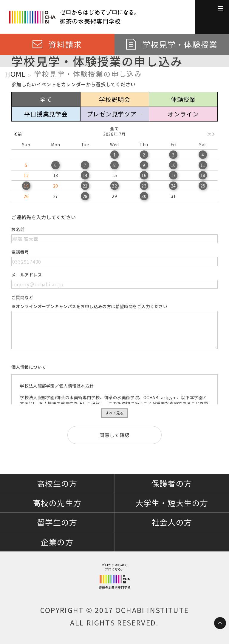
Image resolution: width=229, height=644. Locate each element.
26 (26, 196)
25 (203, 186)
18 (203, 175)
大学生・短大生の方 (172, 503)
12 (26, 175)
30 (144, 196)
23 (144, 186)
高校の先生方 (57, 503)
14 (85, 175)
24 (173, 186)
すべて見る (114, 413)
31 (173, 196)
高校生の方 (57, 483)
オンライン (183, 114)
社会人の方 (172, 522)
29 (114, 196)
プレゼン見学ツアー (114, 114)
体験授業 (183, 99)
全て (46, 99)
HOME (16, 74)
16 (144, 175)
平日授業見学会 (46, 114)
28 (85, 196)
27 (56, 196)
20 (56, 186)
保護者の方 (172, 483)
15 (114, 175)
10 (173, 165)
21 (85, 186)
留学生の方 (57, 522)
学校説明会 (114, 99)
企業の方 (57, 542)
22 (114, 186)
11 (203, 165)
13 (56, 175)
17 (173, 175)
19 (26, 186)
